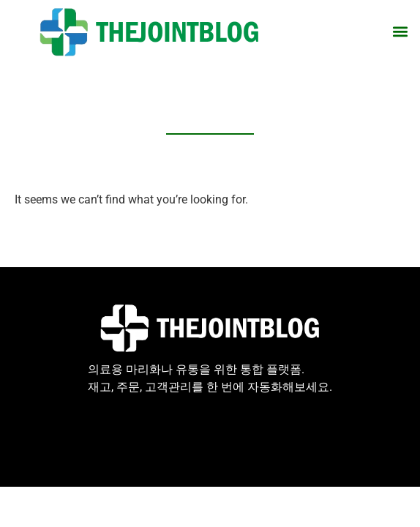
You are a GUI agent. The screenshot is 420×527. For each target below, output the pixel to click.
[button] (401, 32)
